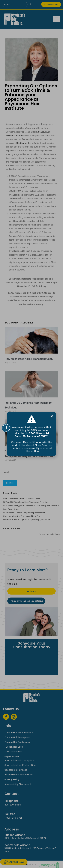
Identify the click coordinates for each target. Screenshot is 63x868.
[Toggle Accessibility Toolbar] (6, 428)
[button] (52, 416)
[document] (31, 434)
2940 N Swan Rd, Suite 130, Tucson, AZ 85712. (32, 435)
